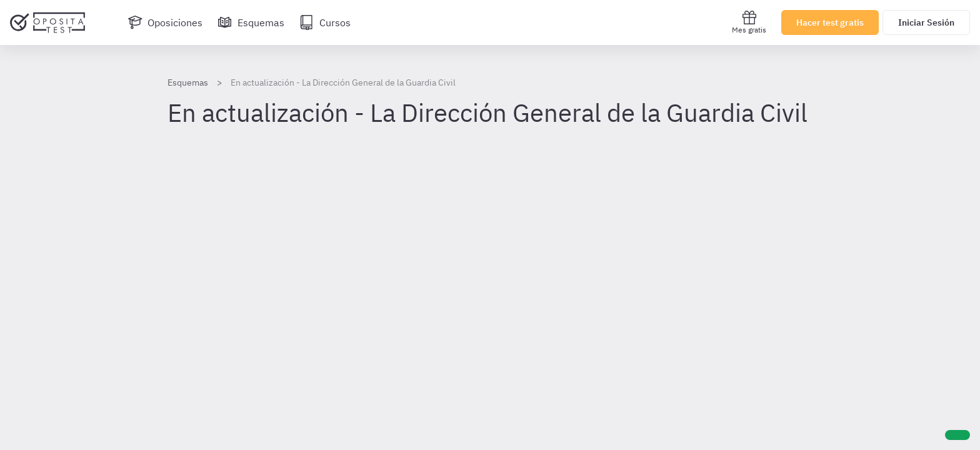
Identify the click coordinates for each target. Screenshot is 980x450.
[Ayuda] (957, 435)
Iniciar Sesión (926, 22)
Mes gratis (749, 22)
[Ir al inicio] (47, 22)
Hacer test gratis (830, 22)
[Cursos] (325, 22)
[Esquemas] (251, 22)
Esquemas (188, 82)
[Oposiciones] (165, 22)
